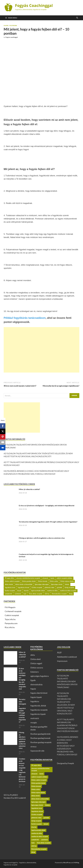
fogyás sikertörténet (39, 693)
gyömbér (59, 587)
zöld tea (47, 594)
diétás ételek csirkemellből (24, 584)
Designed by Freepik (65, 763)
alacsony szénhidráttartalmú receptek (28, 578)
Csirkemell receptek (13, 611)
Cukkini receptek (12, 615)
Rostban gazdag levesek (40, 738)
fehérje (67, 584)
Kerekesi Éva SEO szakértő (15, 798)
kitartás (26, 591)
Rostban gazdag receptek (41, 742)
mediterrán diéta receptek (68, 591)
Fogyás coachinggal (12, 37)
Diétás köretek (43, 581)
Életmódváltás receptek (59, 594)
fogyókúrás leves (10, 587)
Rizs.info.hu (10, 627)
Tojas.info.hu (10, 619)
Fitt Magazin (10, 607)
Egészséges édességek (42, 584)
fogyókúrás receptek (39, 710)
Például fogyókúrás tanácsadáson (25, 318)
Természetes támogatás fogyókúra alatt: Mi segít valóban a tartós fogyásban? (48, 522)
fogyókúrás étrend (23, 587)
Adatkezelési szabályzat (67, 657)
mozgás (34, 722)
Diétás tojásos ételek (67, 581)
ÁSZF (59, 653)
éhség (71, 594)
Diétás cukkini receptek (12, 581)
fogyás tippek (36, 697)
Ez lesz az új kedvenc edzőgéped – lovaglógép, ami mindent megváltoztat (47, 505)
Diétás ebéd (36, 659)
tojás (25, 594)
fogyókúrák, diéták (38, 706)
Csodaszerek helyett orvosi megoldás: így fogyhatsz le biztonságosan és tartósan (22, 770)
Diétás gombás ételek (29, 581)
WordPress (67, 863)
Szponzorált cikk (37, 751)
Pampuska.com (11, 623)
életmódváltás (37, 684)
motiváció (35, 718)
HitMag (76, 863)
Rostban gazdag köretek (40, 734)
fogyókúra (13, 26)
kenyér (19, 591)
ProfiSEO (14, 795)
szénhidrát (18, 594)
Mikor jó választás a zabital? (29, 489)
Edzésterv (35, 672)
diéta (33, 655)
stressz (33, 747)
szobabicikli (8, 594)
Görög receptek (69, 587)
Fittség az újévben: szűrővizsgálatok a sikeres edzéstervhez (42, 538)
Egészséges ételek (57, 584)
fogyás (6, 26)
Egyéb (33, 680)
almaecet (45, 578)
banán (52, 578)
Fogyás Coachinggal (34, 5)
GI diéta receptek (37, 587)
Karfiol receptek (10, 591)
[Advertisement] (41, 350)
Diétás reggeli (36, 663)
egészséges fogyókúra (40, 676)
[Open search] (77, 18)
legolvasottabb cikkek (38, 591)
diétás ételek (9, 584)
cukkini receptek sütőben (64, 578)
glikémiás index (49, 587)
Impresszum (62, 661)
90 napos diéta (9, 578)
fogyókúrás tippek (38, 714)
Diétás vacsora (37, 668)
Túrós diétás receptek (36, 594)
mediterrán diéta (52, 591)
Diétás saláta (54, 581)
